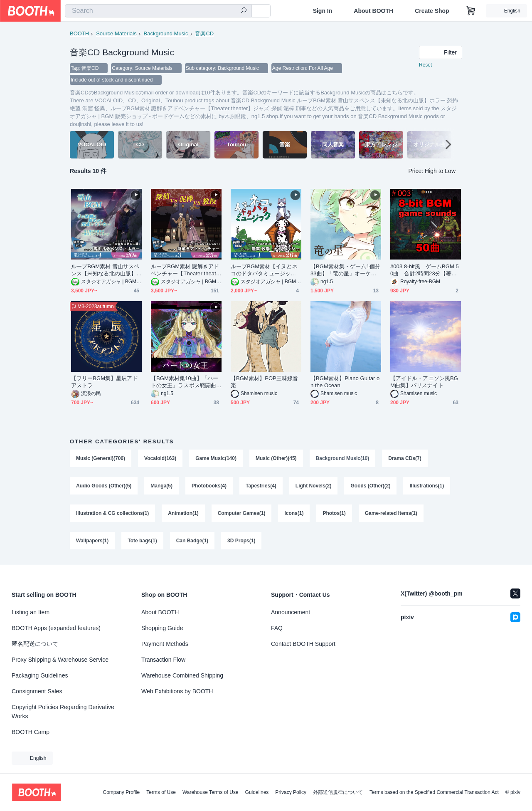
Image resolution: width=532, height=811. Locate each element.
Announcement (291, 612)
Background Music (166, 33)
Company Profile (121, 792)
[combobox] (158, 11)
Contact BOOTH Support (303, 644)
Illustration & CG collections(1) (112, 513)
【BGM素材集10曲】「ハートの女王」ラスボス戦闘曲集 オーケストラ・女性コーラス (185, 382)
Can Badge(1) (192, 541)
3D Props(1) (241, 541)
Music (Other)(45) (276, 458)
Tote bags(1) (142, 541)
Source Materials (116, 33)
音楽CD (204, 33)
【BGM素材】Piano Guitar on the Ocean (345, 382)
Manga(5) (161, 486)
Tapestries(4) (261, 486)
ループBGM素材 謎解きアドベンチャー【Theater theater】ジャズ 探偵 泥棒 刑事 (185, 270)
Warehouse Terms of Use (211, 792)
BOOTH (79, 33)
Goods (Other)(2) (370, 486)
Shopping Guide (162, 628)
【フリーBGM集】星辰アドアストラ (105, 382)
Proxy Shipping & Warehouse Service (60, 660)
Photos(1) (334, 513)
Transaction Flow (163, 660)
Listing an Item (31, 612)
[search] (244, 11)
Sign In (323, 11)
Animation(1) (183, 513)
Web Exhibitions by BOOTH (177, 691)
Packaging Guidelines (40, 675)
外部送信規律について (338, 792)
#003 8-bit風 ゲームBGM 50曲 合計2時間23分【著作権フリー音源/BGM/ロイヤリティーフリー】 (425, 270)
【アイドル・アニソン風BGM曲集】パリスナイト (424, 382)
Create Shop (432, 11)
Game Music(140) (216, 458)
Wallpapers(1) (92, 541)
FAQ (277, 628)
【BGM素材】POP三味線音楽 (264, 382)
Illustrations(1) (427, 486)
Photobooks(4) (209, 486)
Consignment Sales (37, 691)
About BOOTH (373, 11)
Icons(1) (294, 513)
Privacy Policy (291, 792)
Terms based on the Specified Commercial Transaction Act (434, 792)
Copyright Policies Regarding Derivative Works (63, 712)
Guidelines (257, 792)
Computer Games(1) (242, 513)
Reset (425, 65)
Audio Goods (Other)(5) (104, 486)
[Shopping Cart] (471, 11)
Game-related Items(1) (391, 513)
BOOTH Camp (31, 732)
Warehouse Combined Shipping (182, 675)
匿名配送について (35, 644)
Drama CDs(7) (405, 458)
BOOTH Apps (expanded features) (56, 628)
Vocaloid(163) (160, 458)
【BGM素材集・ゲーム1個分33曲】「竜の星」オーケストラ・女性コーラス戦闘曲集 (345, 270)
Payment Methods (165, 644)
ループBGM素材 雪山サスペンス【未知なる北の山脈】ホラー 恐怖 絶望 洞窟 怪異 (105, 270)
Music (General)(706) (101, 458)
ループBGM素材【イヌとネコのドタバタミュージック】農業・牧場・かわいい (264, 270)
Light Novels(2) (314, 486)
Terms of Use (161, 792)
